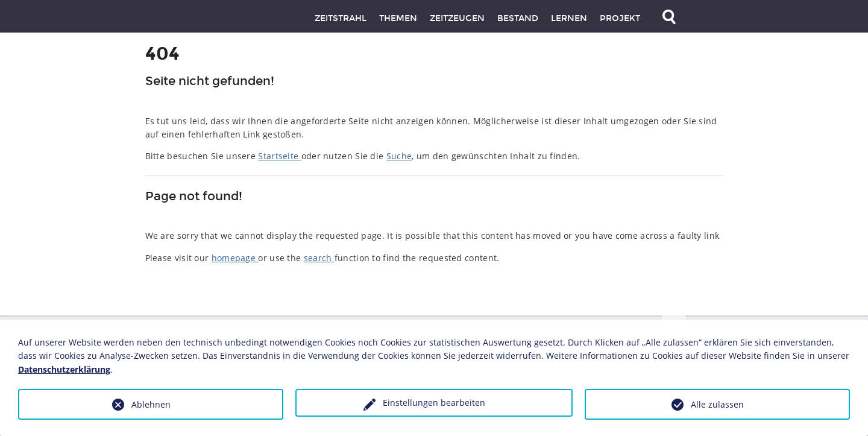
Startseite (279, 156)
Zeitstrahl (341, 18)
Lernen (569, 18)
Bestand (518, 18)
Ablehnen (151, 404)
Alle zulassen (717, 404)
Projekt (620, 18)
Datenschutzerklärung (64, 369)
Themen (398, 18)
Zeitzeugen (457, 18)
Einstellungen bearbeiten (434, 403)
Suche (399, 156)
